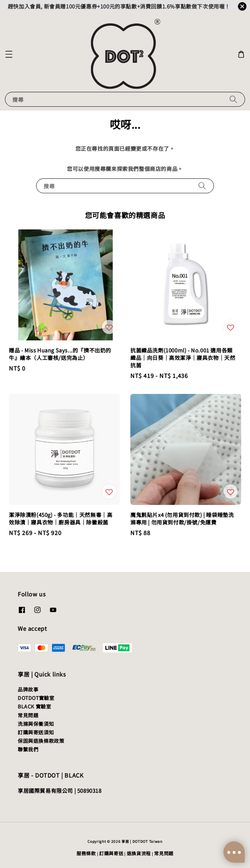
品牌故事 (28, 689)
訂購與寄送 (111, 853)
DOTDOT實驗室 (36, 698)
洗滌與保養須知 (36, 724)
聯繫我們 (28, 749)
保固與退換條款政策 (41, 741)
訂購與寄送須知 (36, 732)
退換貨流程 (139, 853)
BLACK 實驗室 (34, 706)
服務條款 (86, 853)
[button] (9, 54)
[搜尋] (233, 99)
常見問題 (28, 715)
